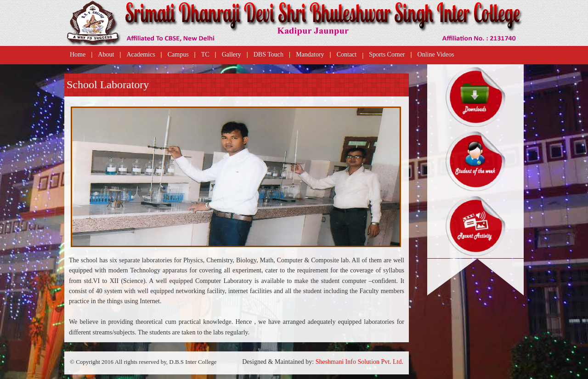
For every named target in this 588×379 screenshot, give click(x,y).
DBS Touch (269, 54)
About (106, 54)
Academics (141, 54)
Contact (347, 54)
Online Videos (436, 54)
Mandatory (310, 54)
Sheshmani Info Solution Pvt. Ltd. (359, 362)
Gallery (232, 54)
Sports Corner (387, 54)
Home (78, 54)
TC (205, 54)
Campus (178, 54)
